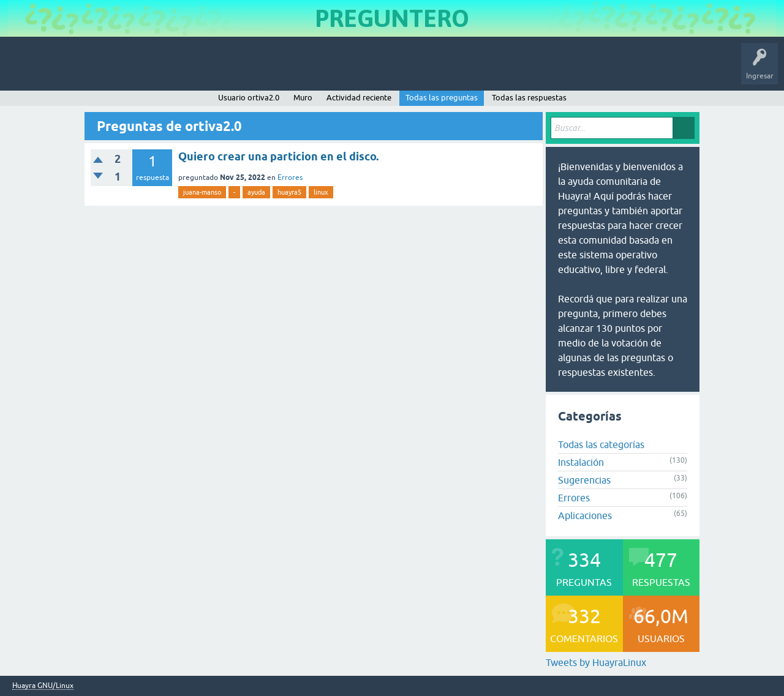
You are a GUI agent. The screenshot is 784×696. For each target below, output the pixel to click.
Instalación (581, 462)
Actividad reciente (359, 98)
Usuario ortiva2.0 (249, 98)
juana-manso (202, 192)
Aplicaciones (585, 515)
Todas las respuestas (529, 98)
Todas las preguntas (442, 98)
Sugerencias (584, 480)
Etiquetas (212, 70)
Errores (290, 178)
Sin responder (159, 70)
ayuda (256, 192)
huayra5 (289, 192)
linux (321, 192)
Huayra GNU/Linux (43, 686)
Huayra (25, 70)
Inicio (63, 70)
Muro (303, 98)
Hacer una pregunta (316, 70)
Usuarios (254, 70)
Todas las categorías (601, 444)
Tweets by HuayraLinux (596, 662)
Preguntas (106, 70)
